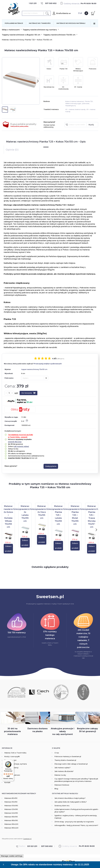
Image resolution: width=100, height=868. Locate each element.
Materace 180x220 (11, 828)
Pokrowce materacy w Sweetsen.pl (68, 757)
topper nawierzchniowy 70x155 (33, 369)
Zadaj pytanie (51, 466)
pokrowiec (86, 103)
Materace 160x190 (11, 817)
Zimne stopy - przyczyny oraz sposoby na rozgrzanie (74, 822)
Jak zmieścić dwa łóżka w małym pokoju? (70, 798)
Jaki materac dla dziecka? (64, 771)
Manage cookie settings (12, 856)
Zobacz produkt (8, 549)
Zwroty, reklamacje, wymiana (16, 764)
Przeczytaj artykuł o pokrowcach (48, 364)
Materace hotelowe (62, 785)
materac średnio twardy (77, 109)
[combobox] (35, 378)
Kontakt (7, 782)
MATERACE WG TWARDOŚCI (40, 23)
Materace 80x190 (11, 798)
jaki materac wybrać (22, 446)
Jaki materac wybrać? (63, 768)
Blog (56, 789)
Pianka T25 (89, 101)
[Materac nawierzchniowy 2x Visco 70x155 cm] (46, 512)
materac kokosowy (77, 101)
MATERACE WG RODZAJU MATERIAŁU (71, 23)
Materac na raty (60, 775)
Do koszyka (28, 393)
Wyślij (91, 125)
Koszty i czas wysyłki (12, 757)
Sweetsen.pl (27, 839)
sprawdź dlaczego (15, 442)
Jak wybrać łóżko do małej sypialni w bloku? (71, 802)
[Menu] (12, 761)
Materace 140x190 (11, 813)
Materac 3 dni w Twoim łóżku (15, 753)
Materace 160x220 (11, 824)
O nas (57, 753)
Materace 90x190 (11, 802)
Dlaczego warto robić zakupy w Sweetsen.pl (71, 764)
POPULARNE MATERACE (14, 23)
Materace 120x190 (11, 809)
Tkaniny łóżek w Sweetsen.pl (65, 760)
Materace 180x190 (11, 820)
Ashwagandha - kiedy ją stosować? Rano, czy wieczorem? (76, 825)
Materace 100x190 (11, 806)
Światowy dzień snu (62, 806)
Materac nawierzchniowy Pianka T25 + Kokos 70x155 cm (27, 40)
